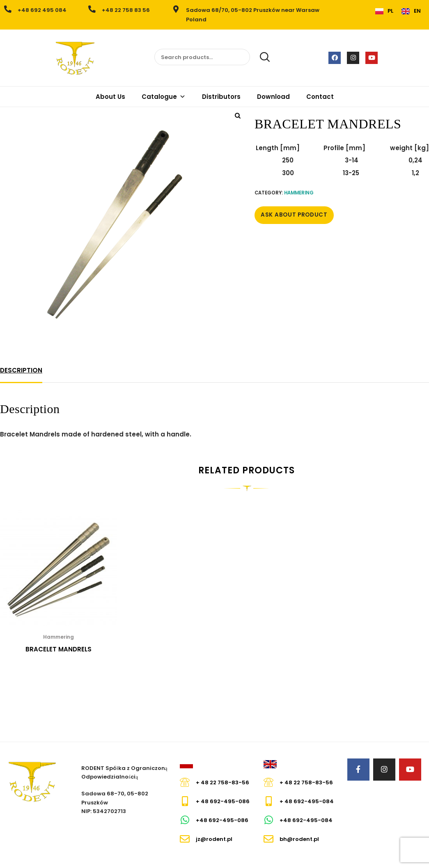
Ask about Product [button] (294, 215)
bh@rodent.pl (299, 839)
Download (273, 97)
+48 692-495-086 (222, 820)
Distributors (221, 97)
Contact (320, 97)
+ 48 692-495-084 (307, 801)
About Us (110, 97)
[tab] (21, 370)
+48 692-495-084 (306, 820)
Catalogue (164, 97)
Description (21, 370)
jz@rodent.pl (214, 839)
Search (261, 57)
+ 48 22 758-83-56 (223, 782)
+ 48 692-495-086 (223, 801)
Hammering (299, 193)
